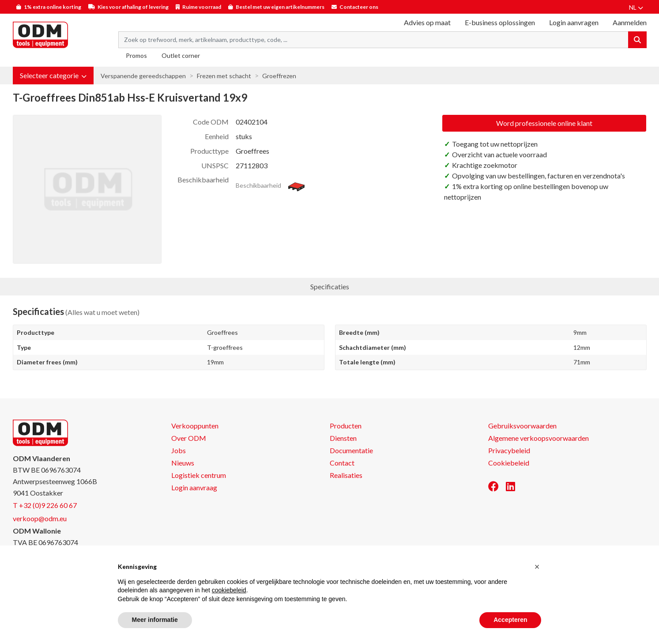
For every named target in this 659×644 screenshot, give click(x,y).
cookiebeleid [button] (229, 590)
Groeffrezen (279, 76)
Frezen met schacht (224, 76)
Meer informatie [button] (155, 620)
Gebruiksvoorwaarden (522, 426)
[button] (53, 76)
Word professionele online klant (544, 123)
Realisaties (346, 475)
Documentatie (351, 450)
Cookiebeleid (509, 463)
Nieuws (183, 463)
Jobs (179, 450)
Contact (342, 463)
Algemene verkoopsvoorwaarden (538, 438)
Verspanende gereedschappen (143, 76)
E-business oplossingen (500, 22)
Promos (136, 55)
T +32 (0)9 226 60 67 (45, 505)
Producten (346, 426)
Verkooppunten (195, 426)
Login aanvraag (194, 487)
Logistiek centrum (199, 475)
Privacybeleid (509, 450)
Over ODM (189, 438)
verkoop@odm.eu (40, 518)
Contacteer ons (359, 7)
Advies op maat (427, 22)
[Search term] (373, 40)
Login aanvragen (574, 22)
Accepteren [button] (510, 620)
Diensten (343, 438)
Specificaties (330, 286)
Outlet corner (181, 55)
